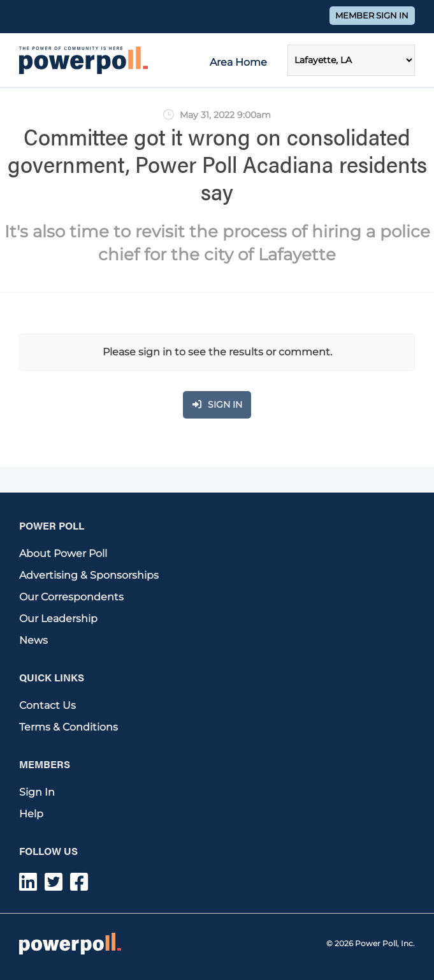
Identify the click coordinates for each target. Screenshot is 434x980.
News (33, 640)
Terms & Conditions (69, 727)
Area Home (238, 62)
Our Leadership (58, 619)
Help (31, 814)
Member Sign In (372, 16)
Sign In (37, 792)
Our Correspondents (71, 597)
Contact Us (47, 705)
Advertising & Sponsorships (89, 575)
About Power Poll (63, 553)
